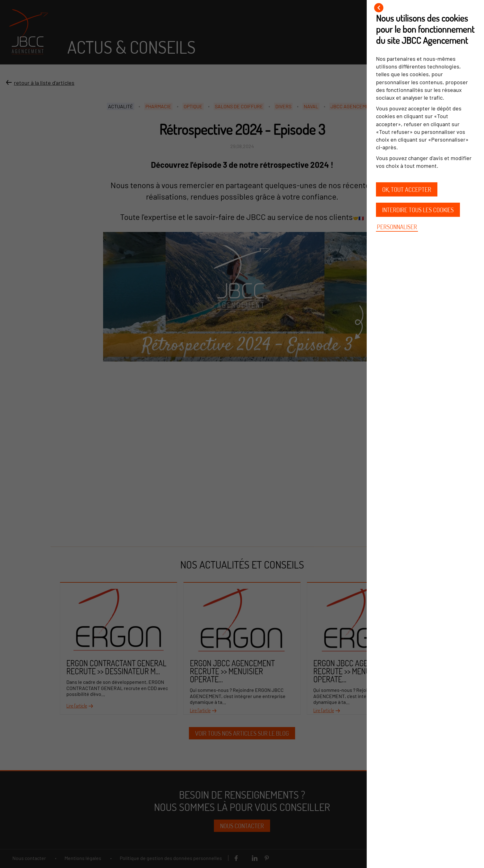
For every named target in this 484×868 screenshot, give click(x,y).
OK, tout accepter (407, 189)
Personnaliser (397, 227)
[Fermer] (379, 8)
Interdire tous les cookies (418, 210)
